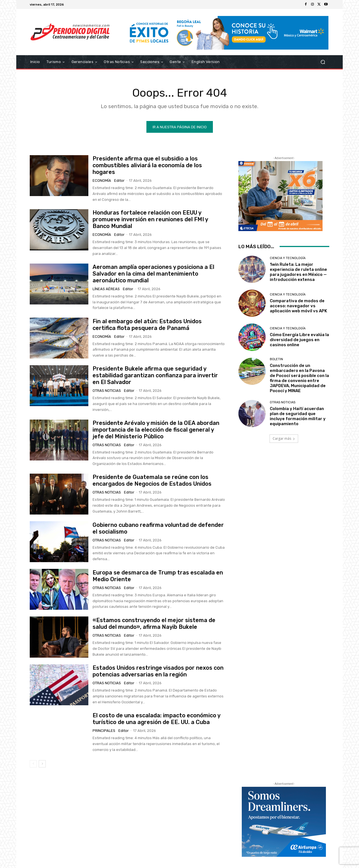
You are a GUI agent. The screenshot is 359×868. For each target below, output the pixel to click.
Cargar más (284, 438)
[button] (323, 62)
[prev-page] (33, 764)
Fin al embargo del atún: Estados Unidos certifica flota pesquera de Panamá (147, 324)
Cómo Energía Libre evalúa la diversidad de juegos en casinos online (299, 340)
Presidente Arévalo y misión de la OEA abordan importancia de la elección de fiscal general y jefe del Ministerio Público (156, 430)
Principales (104, 731)
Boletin (276, 359)
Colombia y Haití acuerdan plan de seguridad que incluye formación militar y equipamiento (298, 416)
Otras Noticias (107, 391)
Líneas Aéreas (106, 289)
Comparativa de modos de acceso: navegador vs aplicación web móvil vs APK (298, 306)
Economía (102, 181)
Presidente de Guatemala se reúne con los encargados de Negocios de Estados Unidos (152, 480)
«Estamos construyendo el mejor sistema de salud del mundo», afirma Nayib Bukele (154, 623)
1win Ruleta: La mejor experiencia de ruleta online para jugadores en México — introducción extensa (298, 272)
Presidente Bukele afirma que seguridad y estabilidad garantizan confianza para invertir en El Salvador (155, 375)
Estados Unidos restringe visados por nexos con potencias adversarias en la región (158, 671)
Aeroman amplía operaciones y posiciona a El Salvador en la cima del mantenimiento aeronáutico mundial (153, 274)
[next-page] (42, 764)
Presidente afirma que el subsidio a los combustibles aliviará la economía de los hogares (147, 165)
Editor (119, 181)
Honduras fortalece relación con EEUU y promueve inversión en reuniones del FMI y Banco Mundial (150, 219)
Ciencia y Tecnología (288, 258)
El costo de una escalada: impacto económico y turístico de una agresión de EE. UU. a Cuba (157, 719)
